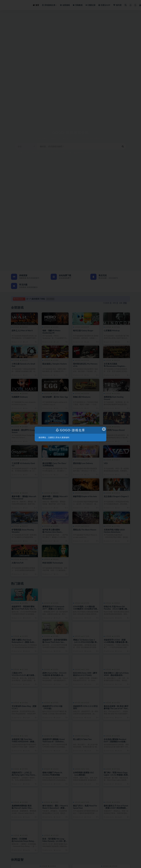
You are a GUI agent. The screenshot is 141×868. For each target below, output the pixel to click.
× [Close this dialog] (104, 429)
